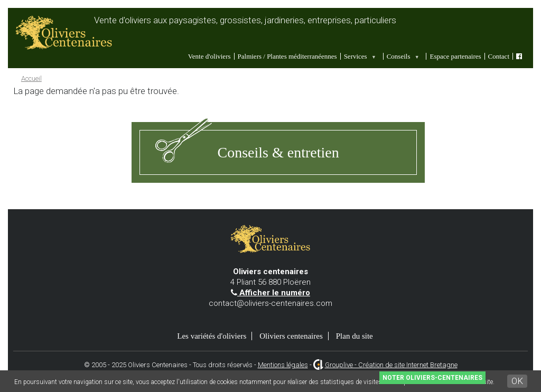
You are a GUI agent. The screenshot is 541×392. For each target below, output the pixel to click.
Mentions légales (283, 365)
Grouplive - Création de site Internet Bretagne (391, 365)
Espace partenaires (455, 56)
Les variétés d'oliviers (212, 336)
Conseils (402, 56)
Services (359, 56)
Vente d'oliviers (209, 56)
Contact (499, 56)
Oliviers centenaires (291, 336)
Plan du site (355, 336)
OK (517, 381)
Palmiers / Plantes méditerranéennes (287, 56)
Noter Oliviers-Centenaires (432, 378)
